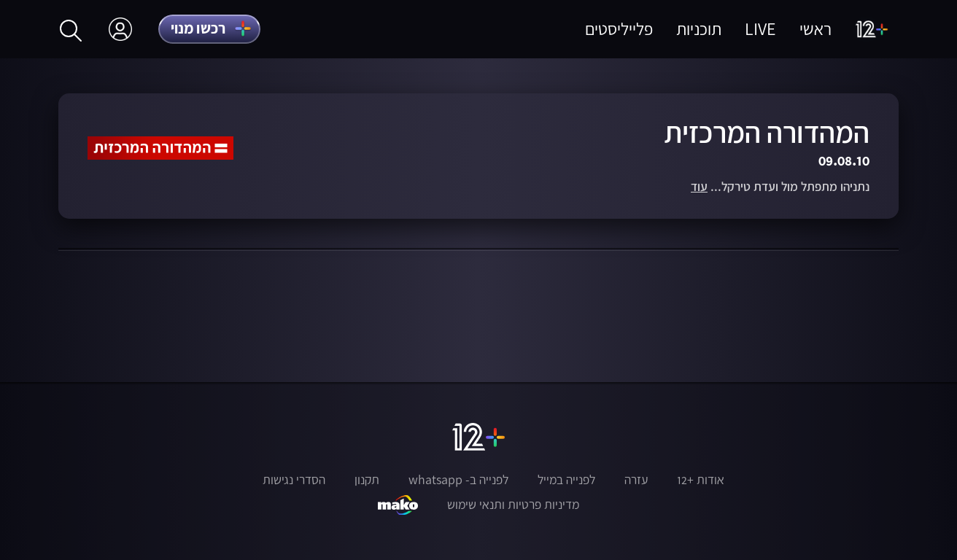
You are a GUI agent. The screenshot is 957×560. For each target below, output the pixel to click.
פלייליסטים (619, 29)
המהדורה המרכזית (767, 132)
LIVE (760, 29)
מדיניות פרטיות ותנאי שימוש (513, 505)
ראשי (815, 29)
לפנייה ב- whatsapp (458, 480)
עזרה (636, 480)
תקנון (367, 480)
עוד (699, 187)
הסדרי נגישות (294, 480)
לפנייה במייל (566, 480)
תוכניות (699, 29)
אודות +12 (701, 480)
